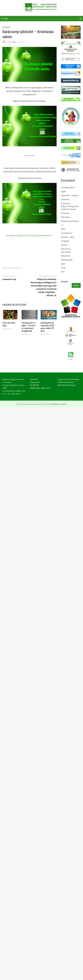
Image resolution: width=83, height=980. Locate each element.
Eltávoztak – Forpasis (70, 195)
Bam (65, 404)
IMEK (63, 229)
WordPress (56, 404)
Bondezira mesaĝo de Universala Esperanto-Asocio (28, 235)
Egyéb (63, 191)
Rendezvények (67, 260)
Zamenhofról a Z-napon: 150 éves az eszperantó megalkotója (29, 327)
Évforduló (6, 27)
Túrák (63, 268)
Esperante (65, 199)
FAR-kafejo (65, 217)
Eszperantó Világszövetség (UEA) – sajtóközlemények (70, 206)
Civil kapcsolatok (68, 187)
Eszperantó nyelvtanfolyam (69, 379)
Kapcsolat (34, 379)
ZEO (63, 272)
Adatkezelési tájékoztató (40, 388)
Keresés (64, 282)
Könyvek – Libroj (68, 237)
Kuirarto (64, 245)
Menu (4, 19)
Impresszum (35, 382)
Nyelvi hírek (66, 256)
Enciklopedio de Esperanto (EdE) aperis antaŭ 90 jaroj (47, 327)
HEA (14, 42)
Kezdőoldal (34, 385)
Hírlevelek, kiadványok (70, 221)
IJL (62, 225)
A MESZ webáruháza (66, 382)
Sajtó (63, 264)
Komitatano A (67, 233)
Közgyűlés (65, 241)
